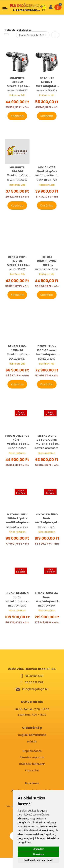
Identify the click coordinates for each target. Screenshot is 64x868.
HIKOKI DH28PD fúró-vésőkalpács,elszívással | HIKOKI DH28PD (47, 518)
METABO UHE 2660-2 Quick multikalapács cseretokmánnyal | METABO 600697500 (47, 440)
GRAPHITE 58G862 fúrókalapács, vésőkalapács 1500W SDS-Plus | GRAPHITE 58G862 (17, 82)
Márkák (32, 742)
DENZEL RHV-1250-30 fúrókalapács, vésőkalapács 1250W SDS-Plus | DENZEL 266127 (17, 350)
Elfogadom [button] (38, 849)
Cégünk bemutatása (32, 735)
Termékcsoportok (32, 757)
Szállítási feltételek (32, 764)
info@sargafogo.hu (35, 689)
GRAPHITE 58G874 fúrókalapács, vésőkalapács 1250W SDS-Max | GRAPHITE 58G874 (47, 82)
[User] (51, 7)
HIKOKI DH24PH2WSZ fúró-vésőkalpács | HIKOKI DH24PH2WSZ (47, 261)
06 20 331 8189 (34, 682)
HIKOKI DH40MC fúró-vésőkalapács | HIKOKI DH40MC (17, 597)
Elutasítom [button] (38, 854)
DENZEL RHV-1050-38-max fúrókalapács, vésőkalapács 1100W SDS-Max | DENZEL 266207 (47, 350)
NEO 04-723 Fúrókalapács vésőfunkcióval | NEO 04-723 (47, 171)
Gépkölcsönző (32, 751)
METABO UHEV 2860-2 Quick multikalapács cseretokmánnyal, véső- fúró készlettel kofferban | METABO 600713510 (17, 518)
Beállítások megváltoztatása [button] (38, 860)
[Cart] (58, 7)
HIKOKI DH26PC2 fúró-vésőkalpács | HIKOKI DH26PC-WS (17, 440)
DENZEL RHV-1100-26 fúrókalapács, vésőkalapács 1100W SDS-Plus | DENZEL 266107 (17, 261)
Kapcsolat (32, 770)
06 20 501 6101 (34, 676)
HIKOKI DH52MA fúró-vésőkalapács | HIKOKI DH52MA (47, 597)
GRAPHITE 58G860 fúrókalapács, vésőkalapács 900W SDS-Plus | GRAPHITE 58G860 (17, 171)
